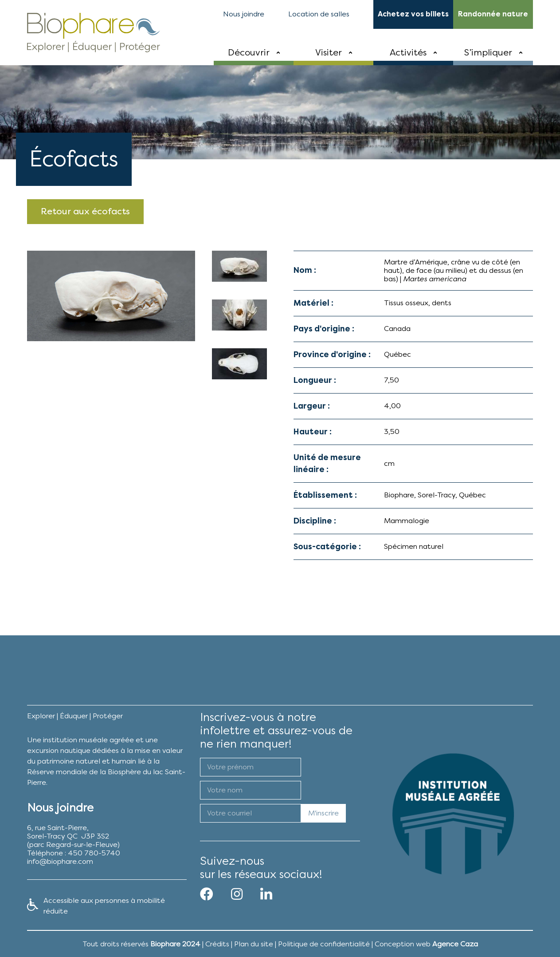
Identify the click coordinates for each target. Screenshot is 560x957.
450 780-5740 (94, 853)
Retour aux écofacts (85, 211)
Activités (408, 53)
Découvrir (249, 53)
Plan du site (254, 944)
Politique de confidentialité (324, 944)
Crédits (217, 944)
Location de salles (319, 14)
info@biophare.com (60, 861)
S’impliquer (488, 53)
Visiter (329, 53)
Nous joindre (244, 14)
